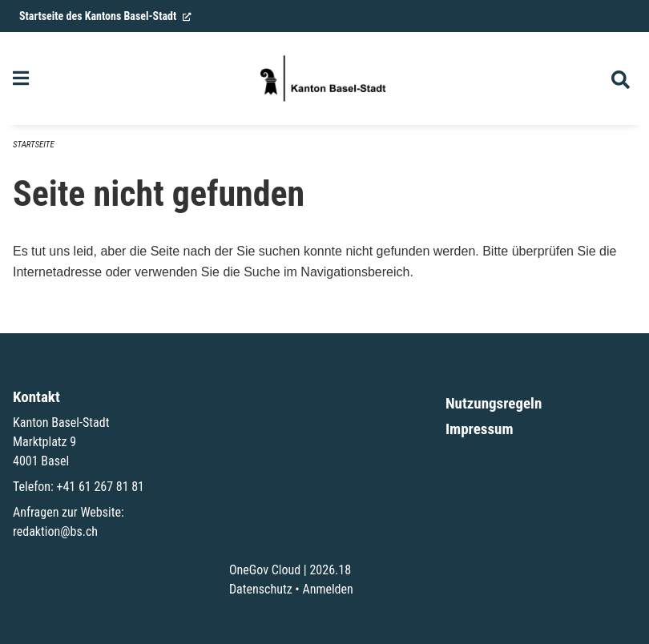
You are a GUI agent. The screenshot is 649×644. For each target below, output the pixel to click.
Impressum (480, 429)
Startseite (34, 145)
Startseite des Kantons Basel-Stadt (105, 16)
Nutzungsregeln (494, 403)
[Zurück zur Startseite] (324, 78)
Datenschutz (261, 589)
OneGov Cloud (265, 570)
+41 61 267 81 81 (100, 487)
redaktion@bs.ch (55, 531)
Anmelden (327, 589)
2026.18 (330, 570)
